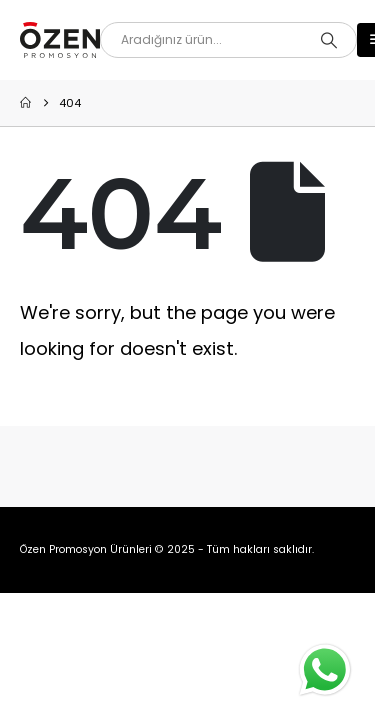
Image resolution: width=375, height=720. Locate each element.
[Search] (328, 40)
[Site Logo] (60, 40)
